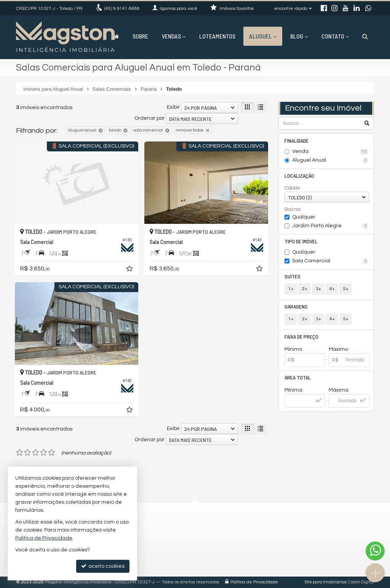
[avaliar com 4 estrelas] (44, 453)
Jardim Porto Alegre (330, 226)
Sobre (140, 36)
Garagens (296, 306)
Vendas (174, 36)
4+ (332, 289)
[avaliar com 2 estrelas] (28, 453)
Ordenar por (149, 118)
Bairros (292, 209)
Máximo (338, 349)
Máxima (339, 390)
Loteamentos (217, 36)
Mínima (293, 390)
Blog (299, 36)
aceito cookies (103, 566)
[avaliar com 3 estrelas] (36, 453)
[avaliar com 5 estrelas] (52, 453)
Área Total (298, 377)
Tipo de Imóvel (301, 241)
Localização (299, 176)
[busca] (365, 36)
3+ (318, 289)
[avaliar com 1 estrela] (20, 453)
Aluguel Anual (330, 161)
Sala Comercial (330, 261)
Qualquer (304, 217)
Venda (330, 152)
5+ (346, 289)
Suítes (292, 276)
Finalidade (296, 141)
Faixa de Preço (301, 337)
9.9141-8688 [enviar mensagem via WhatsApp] (122, 9)
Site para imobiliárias (326, 582)
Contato (335, 36)
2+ (305, 289)
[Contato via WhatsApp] (375, 551)
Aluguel (263, 36)
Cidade (292, 188)
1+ (291, 289)
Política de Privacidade (254, 582)
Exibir (173, 107)
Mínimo (293, 349)
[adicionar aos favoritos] (130, 270)
